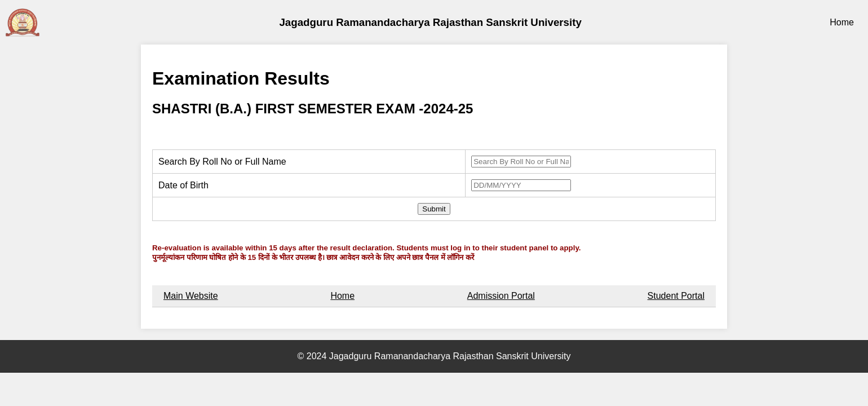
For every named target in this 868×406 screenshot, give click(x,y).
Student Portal (676, 296)
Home (842, 22)
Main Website (191, 296)
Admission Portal (501, 296)
